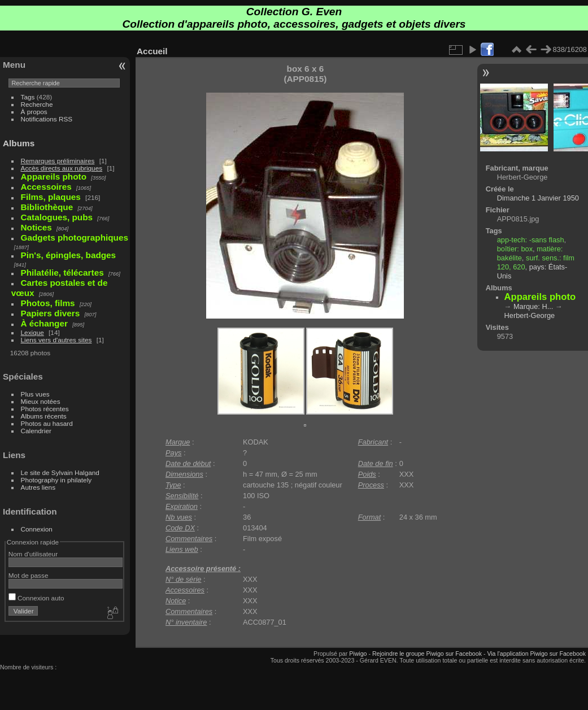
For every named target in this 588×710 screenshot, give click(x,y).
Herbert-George (530, 315)
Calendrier (36, 431)
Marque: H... (533, 306)
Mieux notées (41, 401)
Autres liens (38, 487)
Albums (19, 143)
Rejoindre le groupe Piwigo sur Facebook (427, 654)
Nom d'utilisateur (33, 554)
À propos (34, 112)
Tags (28, 97)
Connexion (37, 529)
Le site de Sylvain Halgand (60, 472)
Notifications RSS (47, 119)
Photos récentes (45, 409)
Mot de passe (29, 575)
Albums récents (44, 416)
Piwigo (358, 654)
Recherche (37, 104)
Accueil (152, 51)
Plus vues (35, 394)
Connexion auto (36, 598)
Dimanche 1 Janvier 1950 (538, 198)
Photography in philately (56, 480)
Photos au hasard (47, 423)
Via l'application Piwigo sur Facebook (536, 654)
